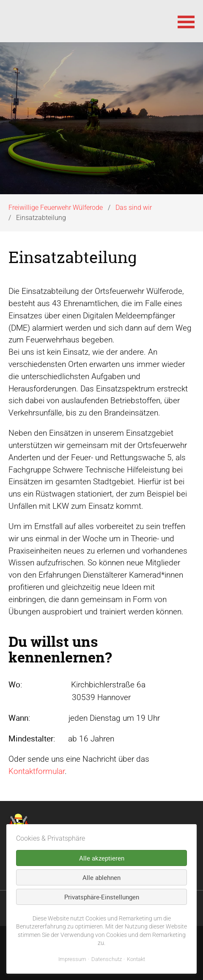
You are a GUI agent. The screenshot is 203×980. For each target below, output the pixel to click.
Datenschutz (107, 959)
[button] (186, 21)
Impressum (72, 959)
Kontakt (136, 959)
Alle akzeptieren (102, 858)
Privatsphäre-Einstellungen (102, 897)
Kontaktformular (37, 771)
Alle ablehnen (101, 877)
